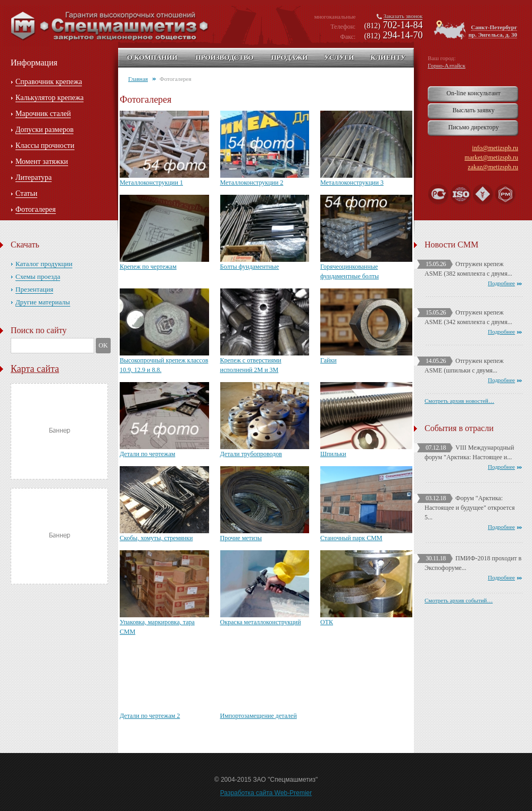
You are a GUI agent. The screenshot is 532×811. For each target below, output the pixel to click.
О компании (152, 57)
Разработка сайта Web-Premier (266, 793)
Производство (224, 57)
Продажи (289, 57)
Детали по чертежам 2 (150, 716)
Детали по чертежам (147, 454)
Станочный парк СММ (351, 538)
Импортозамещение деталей (259, 716)
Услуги (339, 57)
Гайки (329, 360)
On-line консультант (473, 93)
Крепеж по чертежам (148, 267)
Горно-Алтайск (447, 65)
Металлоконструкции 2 (252, 183)
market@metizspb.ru (491, 158)
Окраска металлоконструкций (261, 622)
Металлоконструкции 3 (352, 183)
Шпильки (333, 454)
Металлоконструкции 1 (151, 183)
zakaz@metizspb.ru (493, 167)
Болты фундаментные (250, 267)
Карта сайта (35, 369)
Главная (138, 79)
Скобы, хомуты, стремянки (156, 538)
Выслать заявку (473, 110)
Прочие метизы (241, 538)
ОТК (327, 622)
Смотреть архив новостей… (459, 401)
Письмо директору (474, 127)
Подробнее (501, 283)
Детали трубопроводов (251, 454)
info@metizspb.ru (495, 148)
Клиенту (388, 57)
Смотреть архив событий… (459, 600)
